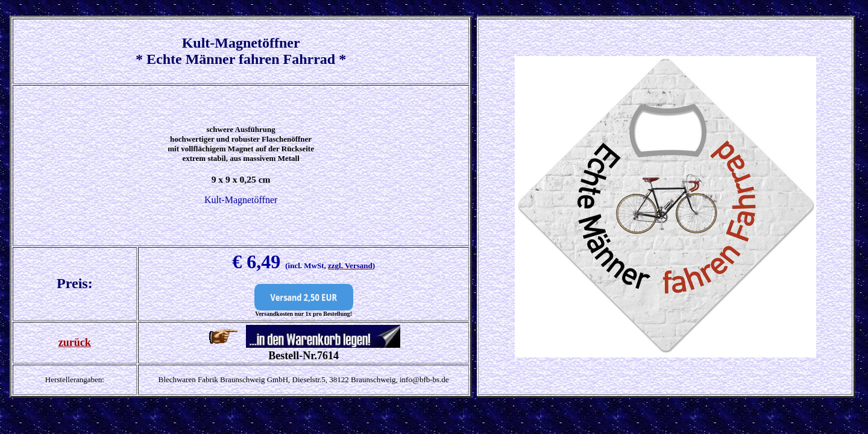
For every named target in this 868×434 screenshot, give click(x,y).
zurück (75, 342)
